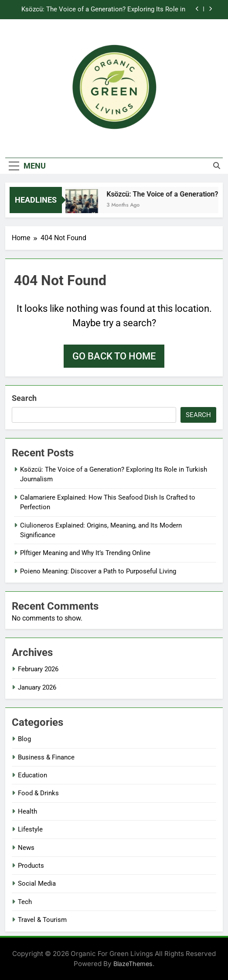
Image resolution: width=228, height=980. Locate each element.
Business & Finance (46, 757)
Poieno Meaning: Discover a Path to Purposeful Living (98, 571)
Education (32, 775)
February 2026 (38, 669)
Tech (25, 902)
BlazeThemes (133, 964)
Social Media (37, 883)
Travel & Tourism (42, 920)
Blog (24, 739)
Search (24, 398)
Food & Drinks (38, 793)
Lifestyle (30, 829)
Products (31, 866)
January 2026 (37, 687)
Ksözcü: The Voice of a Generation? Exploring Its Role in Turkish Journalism (103, 10)
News (26, 848)
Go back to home (114, 356)
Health (27, 811)
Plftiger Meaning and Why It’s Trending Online (85, 553)
